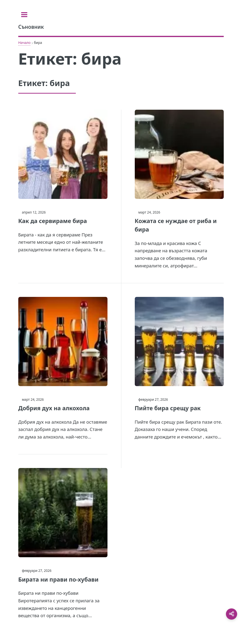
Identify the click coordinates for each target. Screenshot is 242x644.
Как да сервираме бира (53, 221)
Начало (24, 43)
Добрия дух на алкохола (54, 408)
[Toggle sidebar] (24, 15)
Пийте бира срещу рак (168, 408)
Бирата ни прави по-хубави (58, 579)
